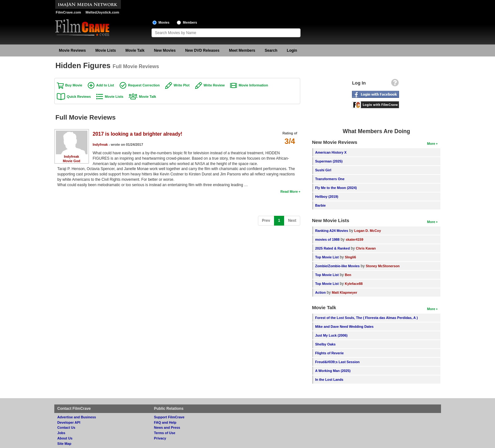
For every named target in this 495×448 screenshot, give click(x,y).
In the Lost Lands (329, 380)
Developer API (69, 422)
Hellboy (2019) (327, 197)
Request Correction (144, 85)
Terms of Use (165, 433)
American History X (331, 152)
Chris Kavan (366, 248)
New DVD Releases (202, 50)
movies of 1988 (327, 239)
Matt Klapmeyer (344, 292)
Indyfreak (71, 156)
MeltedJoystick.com (102, 12)
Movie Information (253, 85)
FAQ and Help (165, 422)
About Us (65, 438)
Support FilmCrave (169, 417)
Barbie (320, 205)
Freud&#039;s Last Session (337, 362)
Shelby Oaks (325, 344)
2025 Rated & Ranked (332, 248)
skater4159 (355, 239)
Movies (164, 23)
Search (271, 50)
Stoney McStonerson (383, 266)
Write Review (214, 85)
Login (292, 50)
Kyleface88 (354, 284)
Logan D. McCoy (368, 231)
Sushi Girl (323, 170)
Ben (348, 275)
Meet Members (242, 50)
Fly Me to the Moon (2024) (336, 188)
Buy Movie (74, 85)
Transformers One (330, 179)
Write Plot (182, 85)
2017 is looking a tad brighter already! (138, 134)
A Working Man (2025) (333, 371)
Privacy (160, 438)
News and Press (167, 427)
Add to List (105, 85)
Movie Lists (106, 50)
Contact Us (66, 427)
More (431, 144)
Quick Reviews (79, 97)
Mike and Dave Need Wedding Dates (344, 327)
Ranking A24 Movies (332, 231)
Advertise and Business (77, 417)
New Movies (165, 50)
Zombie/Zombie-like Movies (337, 266)
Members (190, 23)
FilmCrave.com (69, 12)
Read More (289, 192)
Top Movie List (327, 257)
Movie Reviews (72, 50)
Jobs (61, 433)
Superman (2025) (329, 161)
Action (320, 292)
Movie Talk (135, 50)
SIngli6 (350, 257)
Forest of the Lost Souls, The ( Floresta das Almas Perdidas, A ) (366, 318)
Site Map (64, 444)
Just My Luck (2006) (331, 335)
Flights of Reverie (329, 353)
